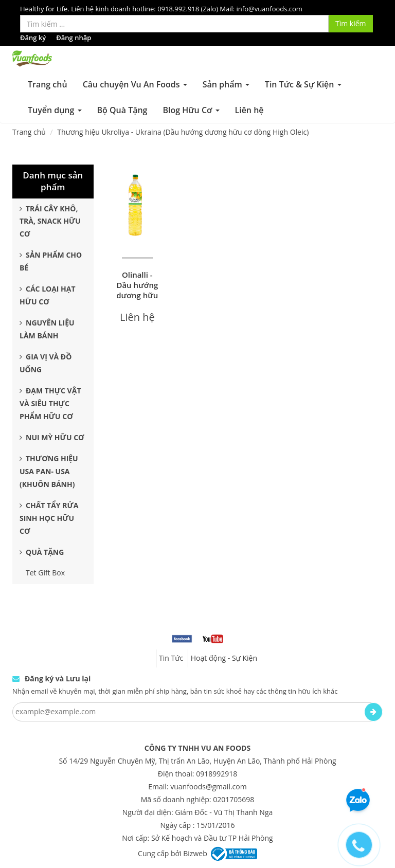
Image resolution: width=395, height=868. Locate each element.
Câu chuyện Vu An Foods (135, 84)
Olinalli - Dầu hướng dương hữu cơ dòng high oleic (137, 295)
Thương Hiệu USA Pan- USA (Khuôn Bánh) (49, 471)
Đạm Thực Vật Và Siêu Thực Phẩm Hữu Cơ (50, 403)
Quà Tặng (42, 552)
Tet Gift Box (45, 573)
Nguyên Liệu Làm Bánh (47, 329)
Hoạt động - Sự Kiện (224, 658)
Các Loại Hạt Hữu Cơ (48, 295)
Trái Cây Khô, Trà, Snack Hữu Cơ (50, 221)
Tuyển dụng (55, 110)
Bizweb (195, 853)
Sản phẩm (226, 84)
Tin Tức (171, 658)
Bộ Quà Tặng (122, 110)
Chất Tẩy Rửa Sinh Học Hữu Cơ (49, 518)
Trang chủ (48, 84)
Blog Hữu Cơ (191, 110)
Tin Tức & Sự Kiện (303, 84)
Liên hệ (249, 110)
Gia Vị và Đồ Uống (46, 363)
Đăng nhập (74, 38)
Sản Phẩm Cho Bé (51, 261)
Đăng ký (33, 38)
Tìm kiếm (351, 23)
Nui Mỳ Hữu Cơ (52, 437)
